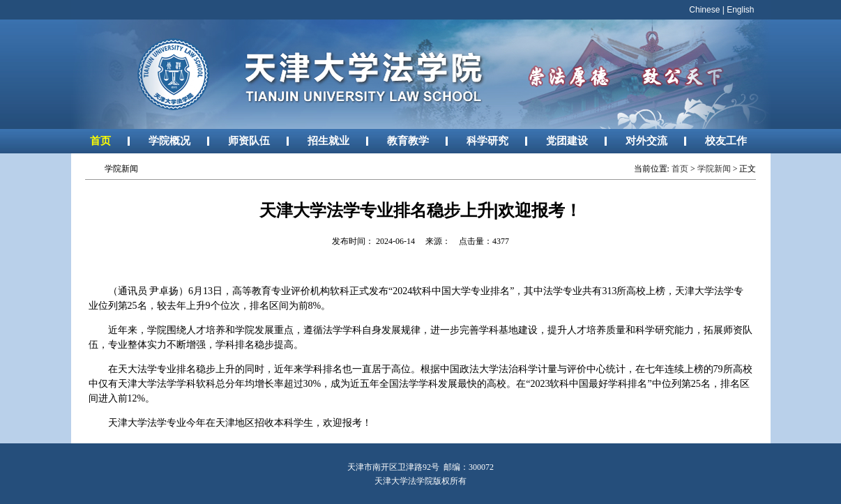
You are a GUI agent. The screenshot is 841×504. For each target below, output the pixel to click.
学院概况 (169, 140)
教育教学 (408, 140)
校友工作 (726, 140)
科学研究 (487, 140)
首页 (100, 140)
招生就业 (328, 140)
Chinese (704, 10)
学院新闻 (714, 169)
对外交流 (646, 140)
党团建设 (567, 140)
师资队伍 (249, 140)
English (740, 10)
